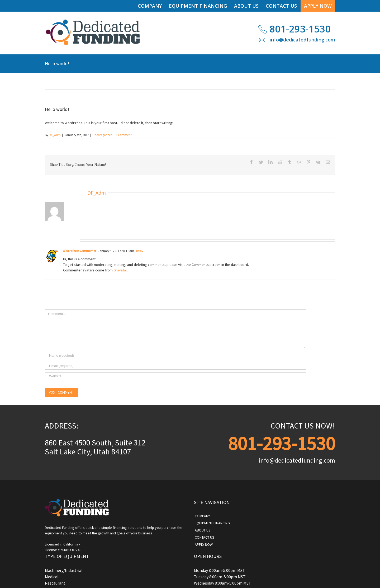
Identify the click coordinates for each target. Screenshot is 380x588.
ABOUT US (203, 530)
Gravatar (120, 270)
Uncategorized (102, 135)
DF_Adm (55, 135)
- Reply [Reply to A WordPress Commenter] (139, 251)
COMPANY (202, 516)
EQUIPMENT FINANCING (212, 523)
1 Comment (124, 135)
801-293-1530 (300, 29)
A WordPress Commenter (80, 251)
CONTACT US (205, 537)
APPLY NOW (204, 544)
